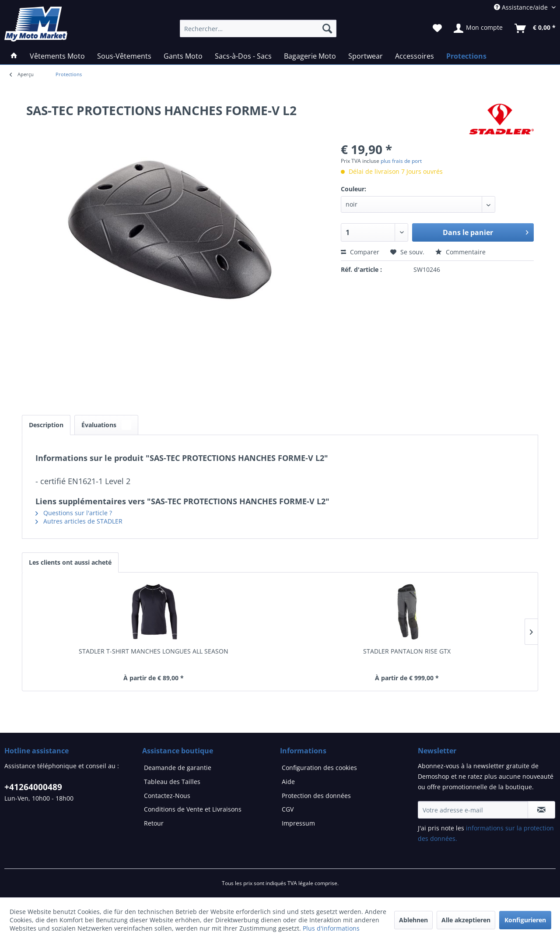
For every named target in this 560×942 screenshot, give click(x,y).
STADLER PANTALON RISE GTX (407, 651)
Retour (154, 823)
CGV (288, 809)
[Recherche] (327, 28)
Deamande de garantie (178, 768)
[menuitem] (69, 74)
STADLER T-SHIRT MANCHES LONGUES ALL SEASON (154, 651)
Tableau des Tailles (172, 782)
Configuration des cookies (319, 768)
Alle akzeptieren (466, 920)
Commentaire (460, 252)
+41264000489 (33, 787)
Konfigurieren (525, 920)
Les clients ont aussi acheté (70, 562)
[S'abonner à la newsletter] (541, 810)
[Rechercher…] (258, 28)
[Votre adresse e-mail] (473, 810)
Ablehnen (413, 920)
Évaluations (106, 425)
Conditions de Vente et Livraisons (193, 809)
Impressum (298, 823)
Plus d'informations (331, 928)
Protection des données (316, 796)
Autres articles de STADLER (79, 521)
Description (46, 425)
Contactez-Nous (167, 796)
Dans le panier (486, 231)
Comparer (360, 252)
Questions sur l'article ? (74, 513)
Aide (288, 782)
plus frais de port (401, 161)
